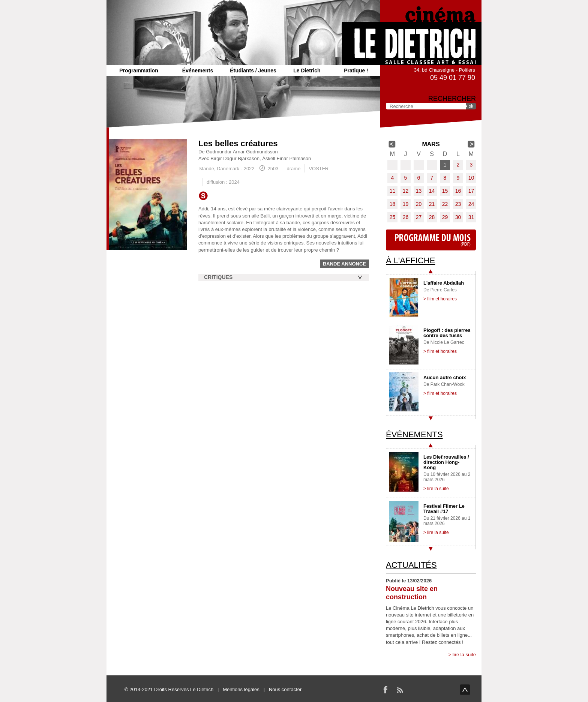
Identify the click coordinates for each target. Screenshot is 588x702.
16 (458, 191)
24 (471, 204)
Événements (198, 70)
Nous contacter (285, 689)
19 (406, 204)
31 (471, 217)
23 (458, 204)
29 (445, 217)
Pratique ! (356, 70)
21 (432, 204)
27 (419, 217)
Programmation (139, 70)
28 (432, 217)
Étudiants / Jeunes (253, 70)
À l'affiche (410, 260)
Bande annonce (344, 264)
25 (393, 217)
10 (471, 178)
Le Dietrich (307, 70)
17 (471, 191)
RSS (400, 690)
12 (406, 191)
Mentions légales (241, 689)
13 (419, 191)
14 (432, 191)
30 (458, 217)
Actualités (411, 565)
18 (393, 204)
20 (419, 204)
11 (393, 191)
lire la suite (464, 655)
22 (445, 204)
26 (406, 217)
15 (445, 191)
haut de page (465, 690)
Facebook (385, 690)
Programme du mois (431, 240)
